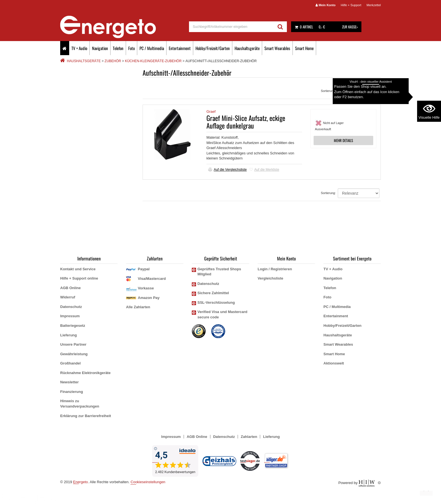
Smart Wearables (277, 48)
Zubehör (113, 61)
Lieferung (68, 335)
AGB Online (70, 288)
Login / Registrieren (275, 269)
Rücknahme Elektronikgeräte (85, 373)
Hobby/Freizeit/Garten (213, 48)
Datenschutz (71, 307)
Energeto (81, 482)
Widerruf (68, 297)
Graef (211, 112)
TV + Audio (79, 48)
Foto (131, 48)
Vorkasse (146, 288)
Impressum (70, 316)
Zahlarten (249, 437)
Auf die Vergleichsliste (227, 170)
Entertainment (180, 48)
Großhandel (70, 363)
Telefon (118, 48)
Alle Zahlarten (138, 307)
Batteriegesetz (73, 326)
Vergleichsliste (270, 278)
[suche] (232, 27)
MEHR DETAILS (343, 140)
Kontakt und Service (78, 269)
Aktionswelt (334, 363)
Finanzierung (72, 392)
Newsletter (69, 382)
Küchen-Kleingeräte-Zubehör (153, 61)
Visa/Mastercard (152, 279)
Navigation (100, 48)
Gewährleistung (74, 354)
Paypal (144, 269)
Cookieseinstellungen (148, 482)
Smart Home (304, 48)
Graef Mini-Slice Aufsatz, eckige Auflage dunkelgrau (246, 121)
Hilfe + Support (351, 5)
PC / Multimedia (152, 48)
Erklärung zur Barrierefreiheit (86, 416)
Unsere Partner (73, 344)
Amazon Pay (149, 298)
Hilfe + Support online (79, 278)
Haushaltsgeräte (247, 48)
